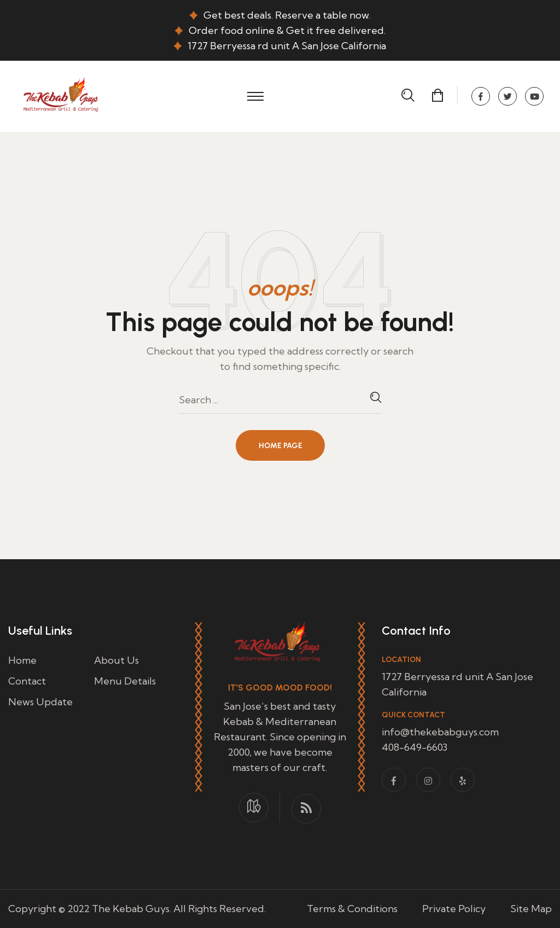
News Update (40, 702)
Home (22, 660)
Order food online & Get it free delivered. (287, 30)
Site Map (531, 909)
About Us (116, 660)
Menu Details (125, 681)
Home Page (281, 446)
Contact (27, 681)
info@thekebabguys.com (440, 732)
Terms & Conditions (352, 909)
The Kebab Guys (131, 909)
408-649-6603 (415, 747)
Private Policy (454, 909)
